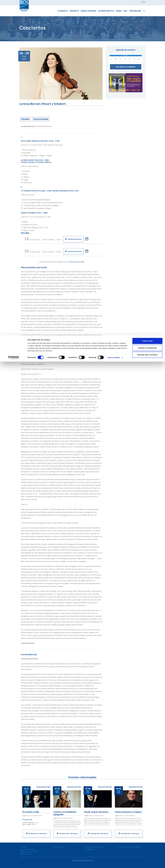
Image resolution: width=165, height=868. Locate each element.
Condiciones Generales (27, 849)
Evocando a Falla (31, 812)
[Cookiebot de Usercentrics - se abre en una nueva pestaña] (14, 22)
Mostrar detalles (114, 22)
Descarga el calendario (126, 69)
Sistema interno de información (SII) (130, 847)
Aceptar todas (147, 6)
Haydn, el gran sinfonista (97, 812)
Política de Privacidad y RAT (29, 852)
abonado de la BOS (77, 262)
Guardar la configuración (147, 13)
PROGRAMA (25, 119)
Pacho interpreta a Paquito (129, 812)
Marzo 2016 (126, 57)
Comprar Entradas (73, 239)
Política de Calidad (59, 847)
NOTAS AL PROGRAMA (41, 119)
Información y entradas (36, 833)
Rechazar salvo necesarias (147, 19)
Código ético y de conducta (94, 847)
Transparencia (90, 849)
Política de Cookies (26, 854)
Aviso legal (23, 847)
